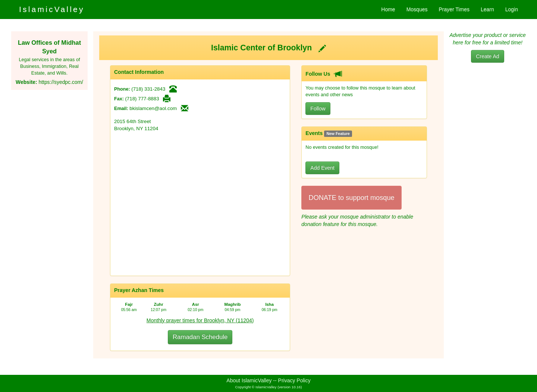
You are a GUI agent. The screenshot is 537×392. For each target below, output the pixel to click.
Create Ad (487, 56)
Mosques (417, 9)
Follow (318, 109)
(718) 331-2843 (148, 89)
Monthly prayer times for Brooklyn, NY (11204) (200, 320)
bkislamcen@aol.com (153, 108)
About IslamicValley (249, 380)
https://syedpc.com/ (61, 82)
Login (512, 9)
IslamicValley (52, 9)
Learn (487, 9)
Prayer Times (454, 9)
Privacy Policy (294, 380)
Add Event (322, 168)
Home (388, 9)
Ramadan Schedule (200, 337)
